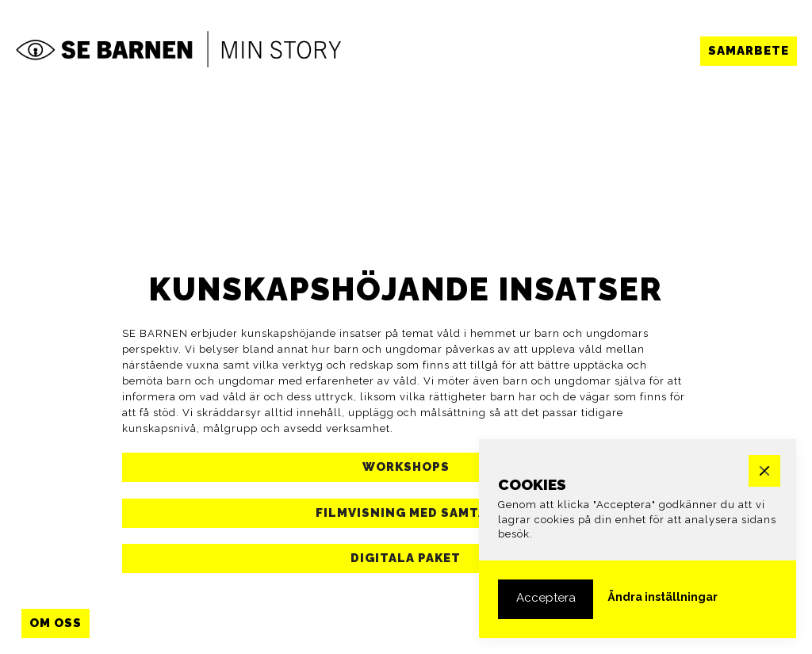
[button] (749, 51)
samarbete (749, 51)
